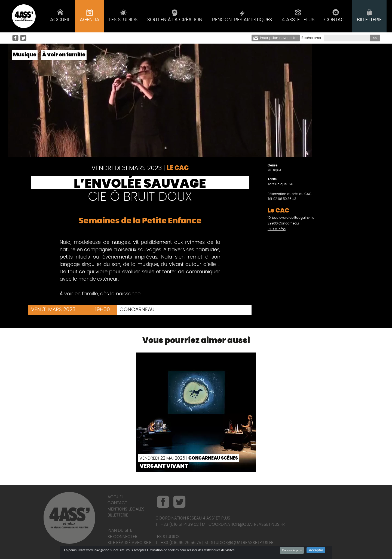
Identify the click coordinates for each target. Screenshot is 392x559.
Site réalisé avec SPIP (129, 543)
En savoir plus (292, 550)
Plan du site (120, 531)
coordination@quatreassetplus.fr (247, 525)
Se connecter (122, 537)
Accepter (316, 550)
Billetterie (118, 515)
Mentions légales (126, 509)
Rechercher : (312, 38)
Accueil (116, 497)
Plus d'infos (277, 229)
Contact (117, 503)
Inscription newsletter (276, 38)
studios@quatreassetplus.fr (242, 543)
